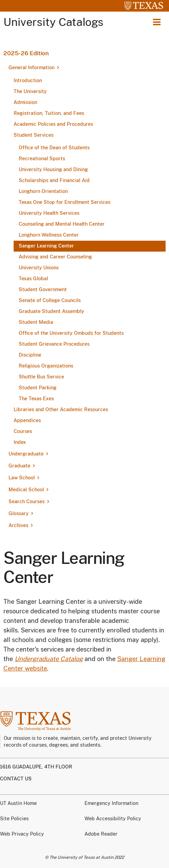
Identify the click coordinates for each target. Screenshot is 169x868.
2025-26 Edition (26, 53)
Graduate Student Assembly (51, 311)
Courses (23, 431)
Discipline (30, 355)
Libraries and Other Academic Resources (61, 409)
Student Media (36, 322)
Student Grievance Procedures (54, 344)
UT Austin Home (18, 803)
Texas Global (33, 279)
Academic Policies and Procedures (53, 124)
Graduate (19, 466)
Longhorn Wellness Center (49, 235)
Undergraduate (26, 454)
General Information (32, 68)
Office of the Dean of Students (54, 148)
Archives (18, 525)
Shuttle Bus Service (41, 377)
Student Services (34, 135)
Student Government (43, 289)
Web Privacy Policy (22, 834)
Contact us (16, 779)
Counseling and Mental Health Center (62, 224)
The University (30, 91)
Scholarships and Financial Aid (54, 180)
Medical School (26, 490)
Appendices (27, 420)
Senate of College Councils (50, 300)
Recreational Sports (42, 159)
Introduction (28, 80)
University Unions (39, 268)
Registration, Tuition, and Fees (49, 113)
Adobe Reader (101, 834)
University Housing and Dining (53, 169)
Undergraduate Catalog (49, 659)
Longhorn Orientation (43, 191)
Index (20, 442)
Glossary (19, 513)
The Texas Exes (36, 399)
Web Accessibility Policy (113, 819)
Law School (22, 478)
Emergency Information (111, 803)
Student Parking (38, 388)
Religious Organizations (46, 366)
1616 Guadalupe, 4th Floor (36, 767)
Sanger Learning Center (46, 246)
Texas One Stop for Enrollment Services (65, 202)
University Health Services (49, 213)
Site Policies (14, 819)
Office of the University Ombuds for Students (71, 333)
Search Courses (27, 502)
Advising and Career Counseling (55, 257)
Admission (25, 102)
